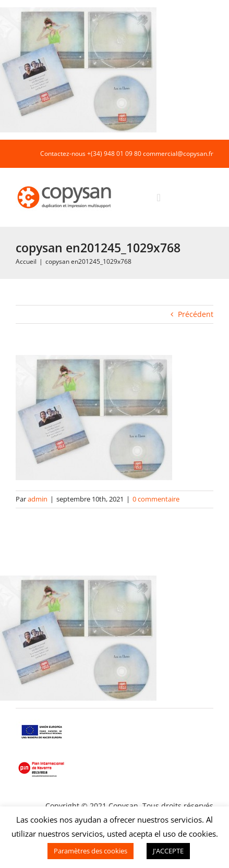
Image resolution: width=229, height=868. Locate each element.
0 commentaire (156, 499)
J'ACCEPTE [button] (168, 851)
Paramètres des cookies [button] (91, 851)
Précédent (196, 314)
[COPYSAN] (65, 185)
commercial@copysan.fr (178, 154)
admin (38, 499)
